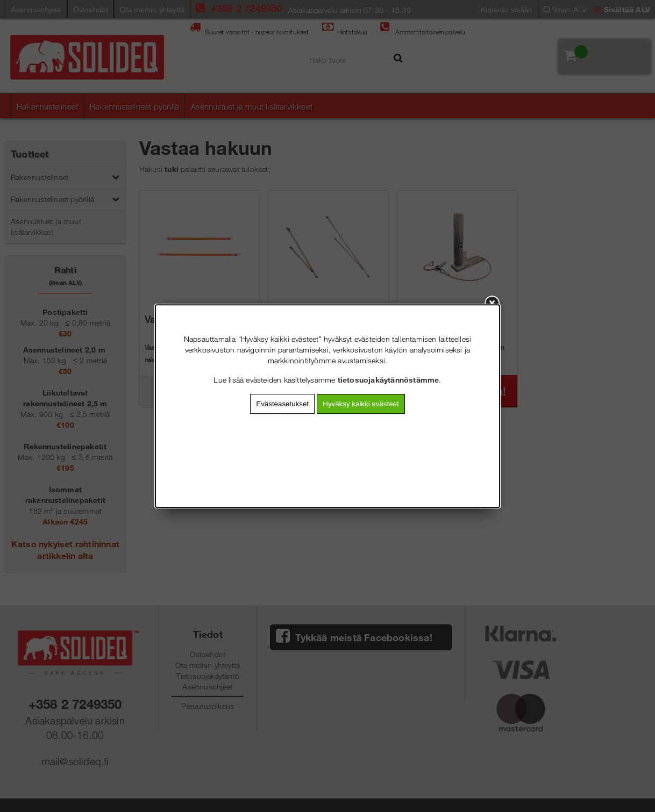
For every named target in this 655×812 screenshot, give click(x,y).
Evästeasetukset (282, 404)
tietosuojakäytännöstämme (389, 380)
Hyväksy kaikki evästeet (361, 404)
